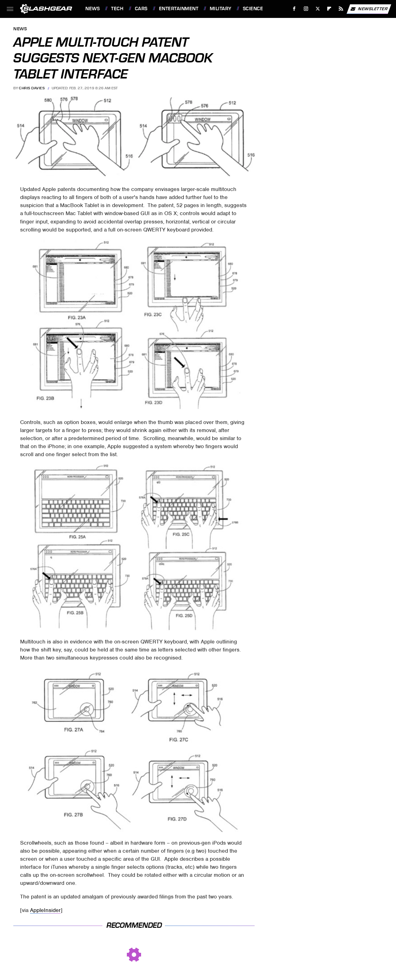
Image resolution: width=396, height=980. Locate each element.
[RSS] (341, 9)
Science (253, 9)
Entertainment (179, 9)
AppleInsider (45, 910)
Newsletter (369, 9)
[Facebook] (294, 9)
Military (221, 9)
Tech (117, 9)
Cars (141, 9)
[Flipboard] (329, 9)
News (93, 9)
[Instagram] (306, 9)
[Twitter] (318, 9)
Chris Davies (32, 88)
